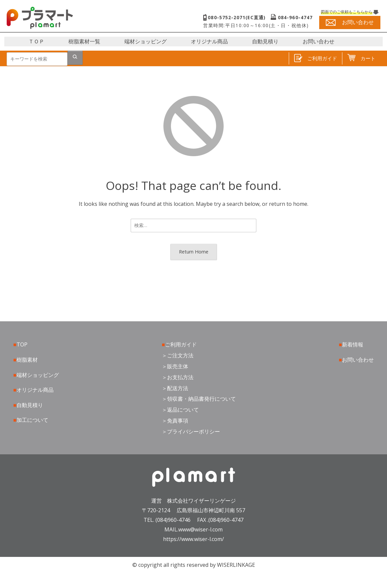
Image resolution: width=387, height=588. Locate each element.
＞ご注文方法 (178, 355)
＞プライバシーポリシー (191, 431)
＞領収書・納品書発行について (199, 399)
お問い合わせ (319, 41)
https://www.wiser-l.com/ (193, 539)
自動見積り (265, 41)
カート (361, 58)
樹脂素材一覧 (84, 41)
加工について (32, 420)
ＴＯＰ (36, 41)
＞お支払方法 (178, 377)
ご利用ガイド (316, 58)
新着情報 (353, 344)
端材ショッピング (146, 41)
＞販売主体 (175, 366)
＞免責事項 (175, 421)
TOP (22, 344)
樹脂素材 (27, 360)
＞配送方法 (175, 388)
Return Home (194, 252)
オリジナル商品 (209, 41)
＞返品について (180, 410)
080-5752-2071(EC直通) (237, 18)
